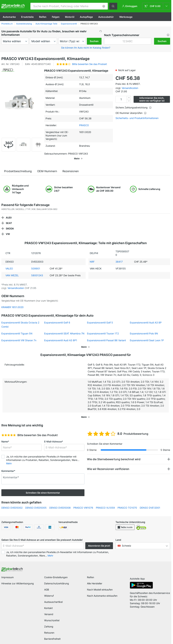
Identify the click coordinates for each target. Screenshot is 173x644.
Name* (5, 437)
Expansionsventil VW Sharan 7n (19, 336)
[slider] (9, 430)
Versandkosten (130, 88)
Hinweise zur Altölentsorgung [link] (18, 579)
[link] (156, 6)
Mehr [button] (9, 459)
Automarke (9, 17)
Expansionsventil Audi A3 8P (146, 318)
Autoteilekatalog (24, 24)
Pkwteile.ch (7, 24)
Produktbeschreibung (18, 166)
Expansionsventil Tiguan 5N (17, 329)
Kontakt (48, 603)
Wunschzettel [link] (52, 616)
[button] (104, 6)
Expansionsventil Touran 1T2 (103, 329)
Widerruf (49, 591)
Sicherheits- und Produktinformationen (137, 118)
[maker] (15, 41)
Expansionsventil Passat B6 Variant (106, 336)
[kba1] (128, 41)
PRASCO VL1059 (105, 503)
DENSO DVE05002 (12, 503)
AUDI (9, 213)
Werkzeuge (126, 17)
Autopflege (86, 17)
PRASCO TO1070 (127, 503)
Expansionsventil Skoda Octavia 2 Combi (20, 320)
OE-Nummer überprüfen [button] (131, 113)
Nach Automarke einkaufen (102, 591)
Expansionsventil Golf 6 (57, 318)
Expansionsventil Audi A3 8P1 (61, 336)
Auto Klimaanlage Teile (46, 24)
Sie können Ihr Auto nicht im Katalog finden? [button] (86, 48)
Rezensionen (71, 166)
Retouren (49, 628)
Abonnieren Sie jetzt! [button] (99, 541)
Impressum (8, 572)
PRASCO (84, 125)
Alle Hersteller (95, 579)
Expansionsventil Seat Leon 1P (147, 336)
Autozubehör (106, 17)
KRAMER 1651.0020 (12, 302)
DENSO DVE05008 (60, 503)
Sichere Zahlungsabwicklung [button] (134, 107)
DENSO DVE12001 (150, 503)
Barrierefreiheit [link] (52, 634)
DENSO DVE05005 (36, 503)
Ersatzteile (27, 17)
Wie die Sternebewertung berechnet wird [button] (114, 454)
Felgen (56, 17)
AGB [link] (47, 585)
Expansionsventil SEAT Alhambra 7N (64, 329)
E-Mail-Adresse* (54, 437)
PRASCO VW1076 (83, 503)
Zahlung (49, 622)
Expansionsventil (69, 24)
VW (8, 229)
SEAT (9, 218)
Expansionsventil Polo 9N (144, 329)
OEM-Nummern (47, 166)
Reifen (43, 17)
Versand (49, 609)
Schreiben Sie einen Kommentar (43, 488)
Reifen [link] (91, 572)
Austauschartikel (53, 597)
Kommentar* (8, 466)
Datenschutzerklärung (57, 579)
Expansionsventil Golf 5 (100, 318)
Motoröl (70, 17)
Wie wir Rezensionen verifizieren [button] (108, 464)
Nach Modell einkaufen (100, 585)
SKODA (10, 224)
